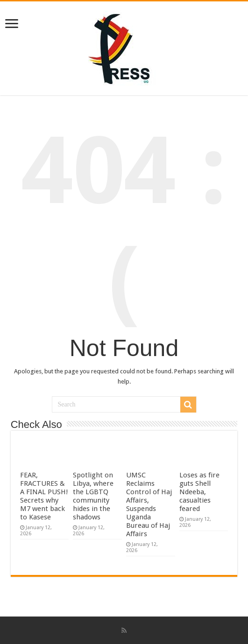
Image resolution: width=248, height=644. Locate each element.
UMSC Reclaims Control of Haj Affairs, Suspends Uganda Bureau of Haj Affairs (149, 504)
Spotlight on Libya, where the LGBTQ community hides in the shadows (93, 496)
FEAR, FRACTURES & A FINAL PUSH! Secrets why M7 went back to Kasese (44, 496)
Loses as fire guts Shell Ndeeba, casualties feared (199, 492)
